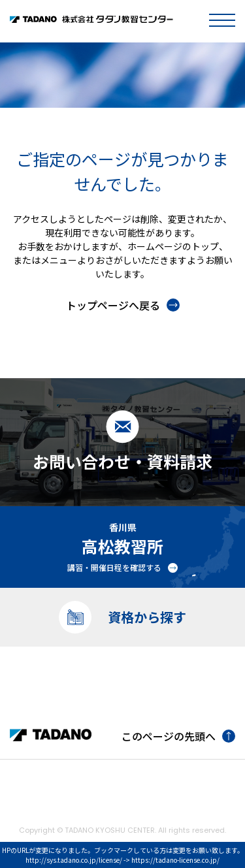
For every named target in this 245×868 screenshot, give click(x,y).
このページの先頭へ (178, 736)
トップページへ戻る (123, 305)
